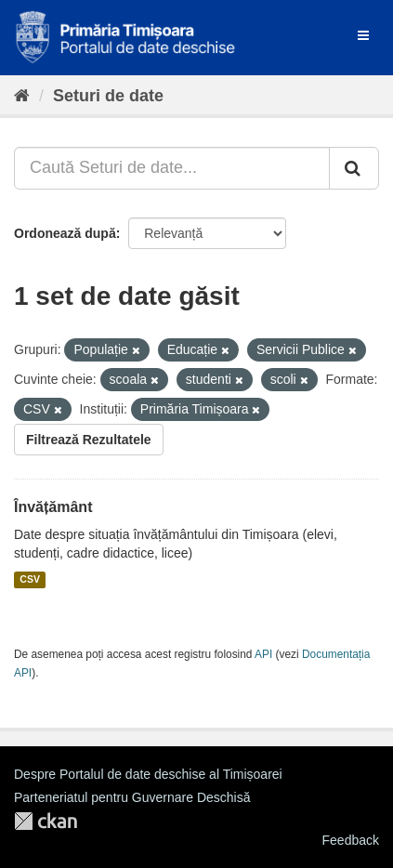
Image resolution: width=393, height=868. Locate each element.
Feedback (351, 840)
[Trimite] (354, 168)
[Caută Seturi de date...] (172, 168)
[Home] (22, 96)
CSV (30, 580)
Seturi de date (108, 96)
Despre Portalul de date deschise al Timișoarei (148, 774)
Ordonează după (65, 233)
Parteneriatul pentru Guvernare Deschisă (132, 797)
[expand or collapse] (363, 35)
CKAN (46, 821)
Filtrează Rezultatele (89, 440)
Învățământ (53, 507)
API (263, 654)
